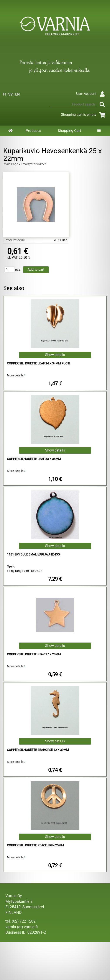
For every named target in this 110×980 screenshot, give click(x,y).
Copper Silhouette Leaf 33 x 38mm (34, 459)
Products (33, 131)
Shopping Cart (69, 131)
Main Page (11, 164)
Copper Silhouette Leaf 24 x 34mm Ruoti (39, 363)
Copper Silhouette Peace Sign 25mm (35, 845)
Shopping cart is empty (84, 115)
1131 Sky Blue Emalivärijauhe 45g (33, 555)
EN (17, 94)
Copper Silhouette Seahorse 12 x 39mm (38, 750)
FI (4, 94)
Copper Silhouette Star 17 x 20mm (34, 654)
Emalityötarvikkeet (33, 164)
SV (10, 94)
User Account (91, 94)
